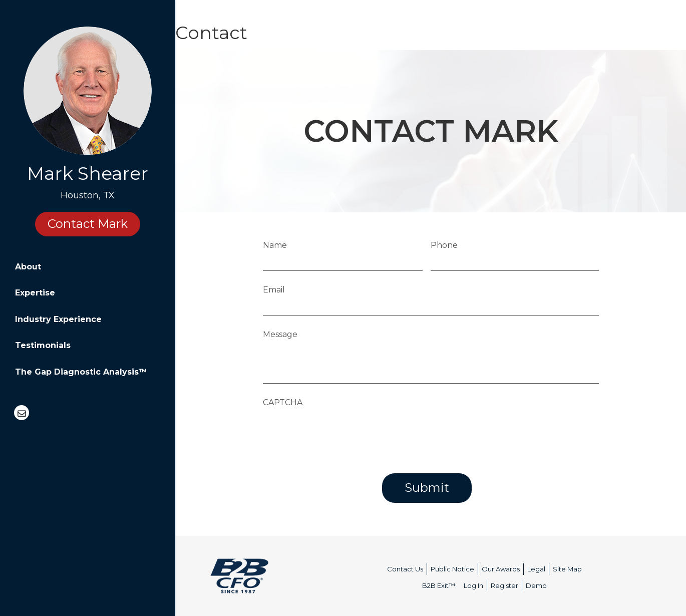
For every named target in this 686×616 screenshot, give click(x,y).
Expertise (35, 293)
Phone (444, 245)
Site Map (567, 569)
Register (504, 585)
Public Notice (452, 569)
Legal (536, 569)
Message (280, 334)
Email (274, 290)
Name (275, 245)
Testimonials (43, 345)
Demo (536, 585)
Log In (473, 585)
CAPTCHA (283, 402)
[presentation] (339, 432)
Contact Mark (88, 224)
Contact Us (405, 569)
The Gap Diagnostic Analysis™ (81, 372)
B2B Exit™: (439, 585)
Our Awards (501, 569)
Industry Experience (58, 319)
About (28, 267)
